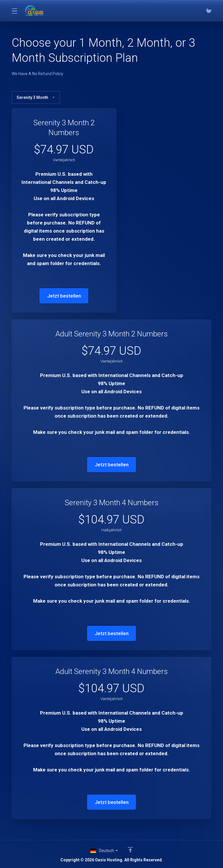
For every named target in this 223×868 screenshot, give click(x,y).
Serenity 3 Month (36, 97)
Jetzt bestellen (64, 296)
